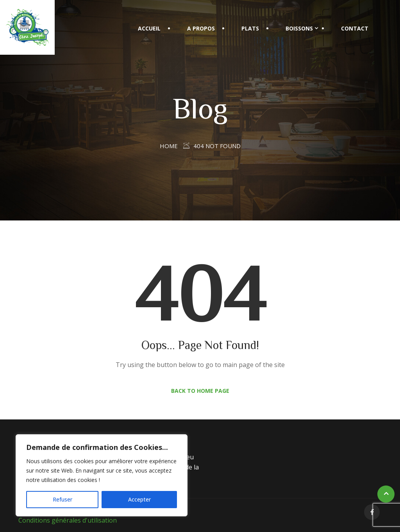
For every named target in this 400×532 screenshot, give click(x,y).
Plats (250, 28)
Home (169, 146)
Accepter (139, 499)
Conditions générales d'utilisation (68, 520)
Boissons (299, 28)
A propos (201, 28)
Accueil (149, 28)
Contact (355, 28)
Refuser (62, 499)
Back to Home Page (200, 391)
